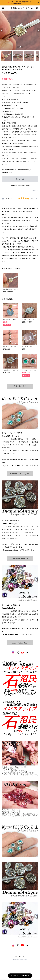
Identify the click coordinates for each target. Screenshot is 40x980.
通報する (35, 191)
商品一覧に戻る (20, 386)
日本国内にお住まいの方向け (20, 185)
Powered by (20, 960)
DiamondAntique (20, 558)
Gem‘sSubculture (20, 643)
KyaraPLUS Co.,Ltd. (20, 474)
